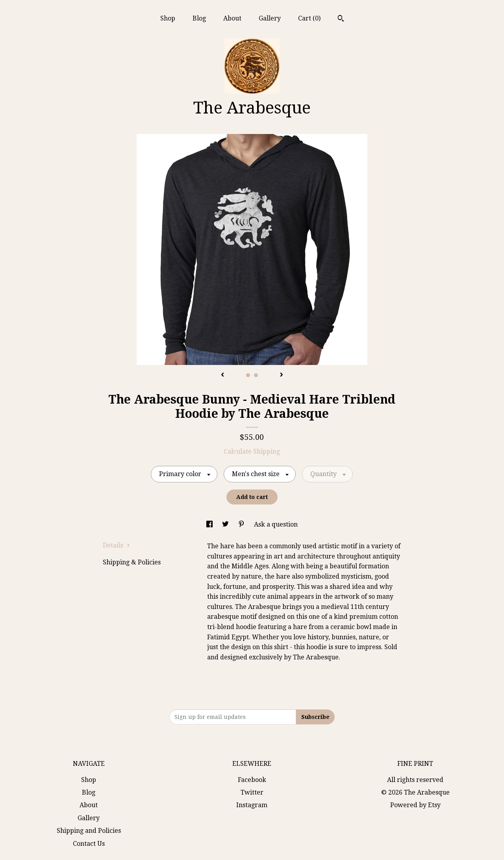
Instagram (252, 805)
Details (116, 545)
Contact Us (89, 844)
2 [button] (256, 375)
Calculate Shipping (252, 451)
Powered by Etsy (415, 805)
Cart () (309, 18)
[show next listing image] (282, 375)
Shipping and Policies (89, 831)
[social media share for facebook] (210, 524)
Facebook (252, 780)
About (232, 18)
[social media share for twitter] (226, 524)
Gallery (270, 18)
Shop (168, 18)
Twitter (252, 792)
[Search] (341, 19)
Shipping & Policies (132, 562)
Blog (199, 18)
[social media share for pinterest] (242, 524)
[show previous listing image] (222, 375)
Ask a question (276, 524)
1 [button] (248, 375)
